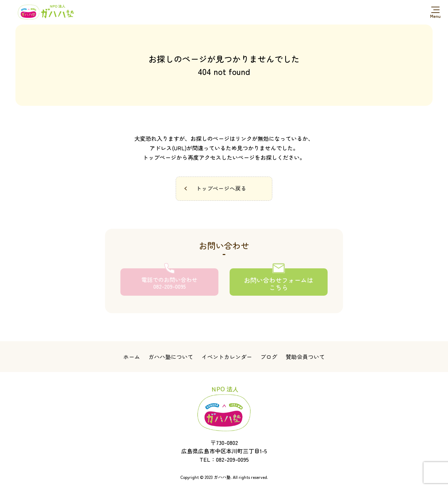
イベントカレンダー (227, 358)
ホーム (132, 358)
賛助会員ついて (305, 358)
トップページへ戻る (221, 189)
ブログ (269, 358)
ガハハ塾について (171, 358)
